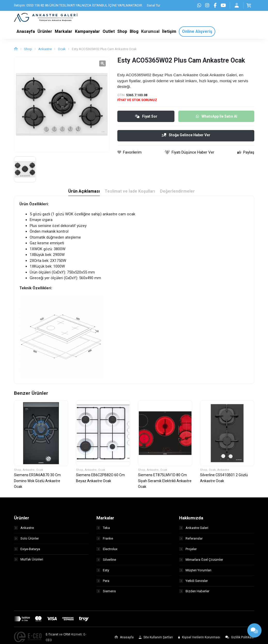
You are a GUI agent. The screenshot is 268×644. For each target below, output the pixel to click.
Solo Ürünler (26, 540)
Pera (103, 583)
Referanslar (191, 540)
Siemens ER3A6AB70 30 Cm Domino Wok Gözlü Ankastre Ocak (37, 483)
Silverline (106, 561)
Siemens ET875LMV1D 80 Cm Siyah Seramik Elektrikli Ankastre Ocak (165, 483)
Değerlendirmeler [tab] (178, 193)
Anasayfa (124, 639)
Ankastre (45, 51)
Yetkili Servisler (193, 583)
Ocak (62, 51)
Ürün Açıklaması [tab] (84, 193)
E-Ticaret (52, 637)
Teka (103, 530)
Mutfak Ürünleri (29, 561)
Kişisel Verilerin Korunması (199, 639)
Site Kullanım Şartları (156, 639)
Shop (28, 51)
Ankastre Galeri (194, 530)
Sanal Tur (154, 5)
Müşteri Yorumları (195, 572)
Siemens (106, 593)
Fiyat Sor (146, 118)
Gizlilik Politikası (240, 639)
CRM (67, 637)
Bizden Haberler (194, 593)
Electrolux (107, 551)
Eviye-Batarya (27, 551)
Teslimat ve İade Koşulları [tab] (130, 193)
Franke (105, 540)
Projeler (188, 551)
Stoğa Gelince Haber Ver (186, 137)
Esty (103, 572)
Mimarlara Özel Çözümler (201, 561)
